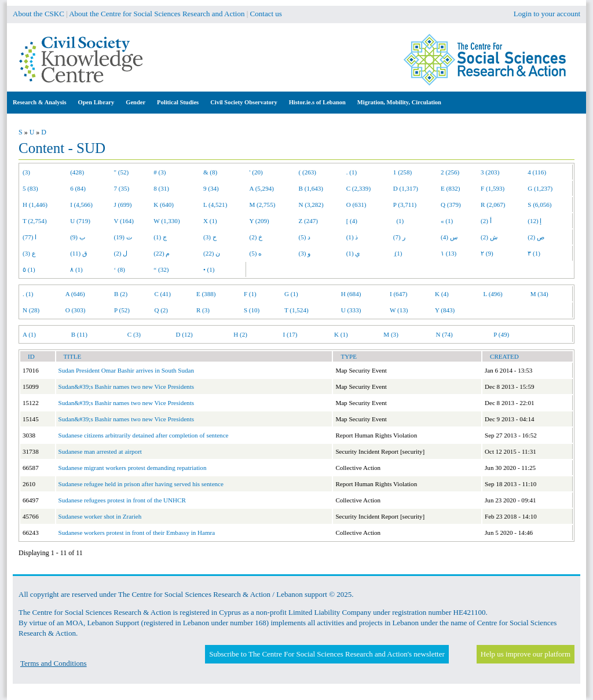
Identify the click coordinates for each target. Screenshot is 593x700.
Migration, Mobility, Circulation (399, 102)
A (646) (75, 294)
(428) (77, 172)
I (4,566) (81, 205)
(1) (398, 221)
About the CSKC (39, 14)
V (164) (124, 221)
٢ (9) (487, 253)
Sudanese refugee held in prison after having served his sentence (141, 484)
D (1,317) (406, 188)
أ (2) (486, 221)
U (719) (80, 221)
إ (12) (535, 221)
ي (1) (354, 253)
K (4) (442, 294)
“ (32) (161, 269)
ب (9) (78, 237)
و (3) (305, 253)
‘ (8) (120, 269)
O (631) (356, 205)
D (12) (184, 334)
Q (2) (161, 310)
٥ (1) (29, 269)
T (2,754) (35, 221)
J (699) (123, 205)
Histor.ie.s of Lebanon (317, 102)
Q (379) (451, 205)
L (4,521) (215, 205)
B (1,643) (311, 188)
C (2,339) (358, 188)
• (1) (209, 269)
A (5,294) (262, 188)
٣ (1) (534, 253)
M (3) (391, 334)
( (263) (308, 172)
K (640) (164, 205)
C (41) (162, 294)
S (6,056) (539, 205)
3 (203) (490, 172)
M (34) (539, 294)
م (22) (162, 253)
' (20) (256, 172)
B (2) (121, 294)
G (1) (291, 294)
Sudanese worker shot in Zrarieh (100, 516)
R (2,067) (493, 205)
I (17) (290, 334)
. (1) (352, 172)
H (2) (240, 334)
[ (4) (352, 221)
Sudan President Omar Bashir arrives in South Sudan (126, 370)
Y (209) (259, 221)
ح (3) (210, 237)
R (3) (203, 310)
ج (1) (160, 237)
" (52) (122, 172)
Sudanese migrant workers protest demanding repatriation (133, 468)
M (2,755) (263, 205)
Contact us (266, 14)
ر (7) (399, 237)
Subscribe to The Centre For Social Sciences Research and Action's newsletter (327, 654)
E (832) (451, 188)
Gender (136, 102)
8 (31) (161, 188)
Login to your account (547, 14)
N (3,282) (311, 205)
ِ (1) (398, 253)
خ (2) (256, 237)
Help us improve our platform (526, 654)
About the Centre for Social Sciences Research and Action (157, 14)
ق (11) (79, 253)
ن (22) (212, 253)
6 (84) (78, 188)
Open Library (96, 102)
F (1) (250, 294)
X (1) (210, 221)
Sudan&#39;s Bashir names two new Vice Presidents (127, 387)
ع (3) (29, 253)
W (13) (399, 310)
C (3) (134, 334)
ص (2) (536, 237)
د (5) (305, 237)
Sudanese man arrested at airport (100, 451)
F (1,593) (493, 188)
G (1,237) (540, 188)
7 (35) (122, 188)
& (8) (210, 172)
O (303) (76, 310)
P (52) (122, 310)
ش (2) (489, 237)
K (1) (341, 334)
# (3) (160, 172)
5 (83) (30, 188)
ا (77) (30, 237)
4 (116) (537, 172)
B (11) (79, 334)
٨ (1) (76, 269)
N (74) (444, 334)
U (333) (351, 310)
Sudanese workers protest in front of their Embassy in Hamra (137, 533)
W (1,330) (166, 221)
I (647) (398, 294)
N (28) (31, 310)
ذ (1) (352, 237)
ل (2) (121, 253)
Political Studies (178, 102)
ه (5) (256, 253)
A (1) (29, 334)
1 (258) (402, 172)
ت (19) (123, 237)
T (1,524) (296, 310)
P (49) (501, 334)
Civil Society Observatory (244, 102)
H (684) (351, 294)
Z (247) (309, 221)
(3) (26, 172)
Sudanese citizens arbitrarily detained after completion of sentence (144, 435)
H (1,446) (35, 205)
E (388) (206, 294)
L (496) (493, 294)
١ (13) (449, 253)
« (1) (447, 221)
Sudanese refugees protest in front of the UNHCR (122, 500)
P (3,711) (405, 205)
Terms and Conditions (54, 663)
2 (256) (450, 172)
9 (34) (211, 188)
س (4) (449, 237)
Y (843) (445, 310)
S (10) (252, 310)
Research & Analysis (40, 102)
